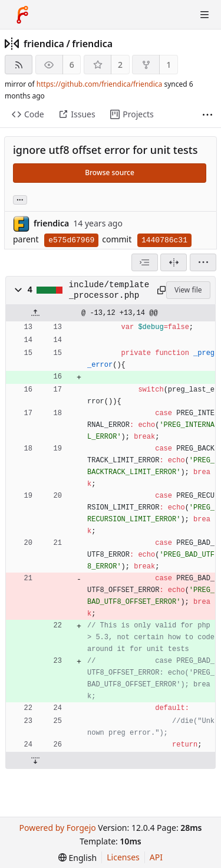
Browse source (110, 172)
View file (188, 290)
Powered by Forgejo (57, 828)
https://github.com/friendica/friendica (99, 84)
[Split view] (174, 262)
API (156, 857)
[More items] (207, 115)
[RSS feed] (19, 65)
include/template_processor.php (109, 290)
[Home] (22, 15)
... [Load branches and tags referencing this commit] (20, 199)
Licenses (123, 857)
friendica (44, 44)
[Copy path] (160, 290)
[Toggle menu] (204, 15)
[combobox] (145, 262)
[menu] (203, 262)
